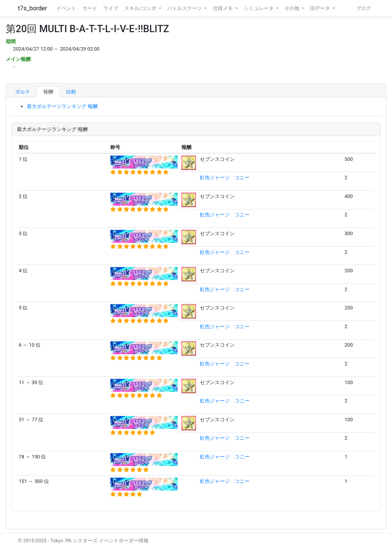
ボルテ (23, 92)
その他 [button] (292, 8)
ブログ (363, 8)
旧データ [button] (321, 8)
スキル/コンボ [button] (141, 8)
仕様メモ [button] (223, 8)
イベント (66, 8)
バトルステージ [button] (185, 8)
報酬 (48, 92)
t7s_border (33, 8)
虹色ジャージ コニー (225, 177)
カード (90, 8)
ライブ (111, 8)
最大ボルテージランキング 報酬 (62, 106)
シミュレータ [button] (259, 8)
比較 (71, 92)
